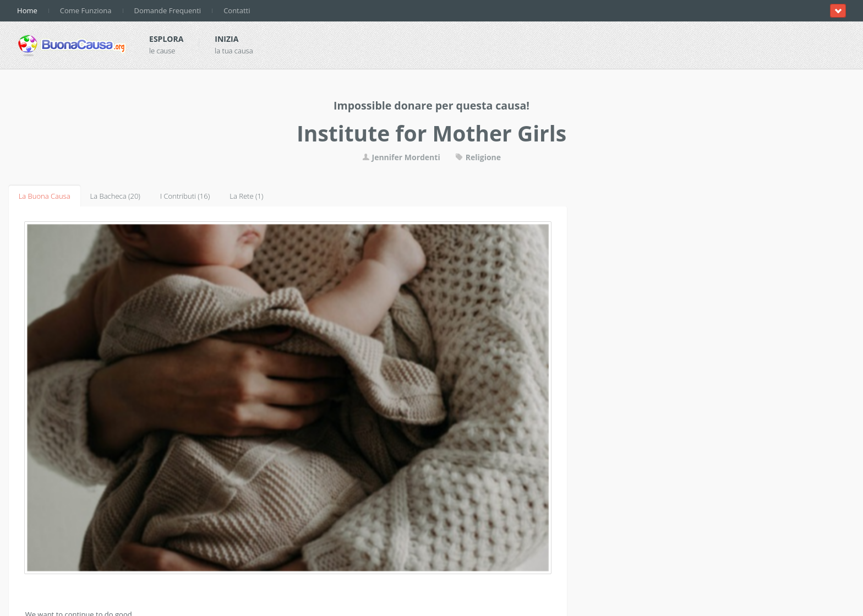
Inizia (226, 39)
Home (27, 10)
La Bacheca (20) (115, 196)
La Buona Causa (45, 196)
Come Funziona (86, 10)
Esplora (166, 39)
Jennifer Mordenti (401, 157)
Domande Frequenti (168, 10)
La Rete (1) (246, 196)
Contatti (237, 10)
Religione (478, 157)
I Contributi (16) (185, 196)
